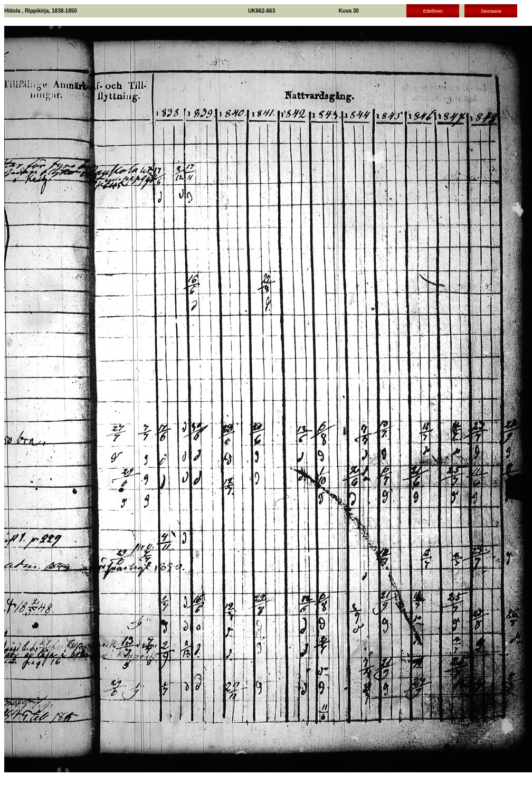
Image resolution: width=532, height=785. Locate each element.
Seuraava (491, 11)
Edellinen (433, 11)
